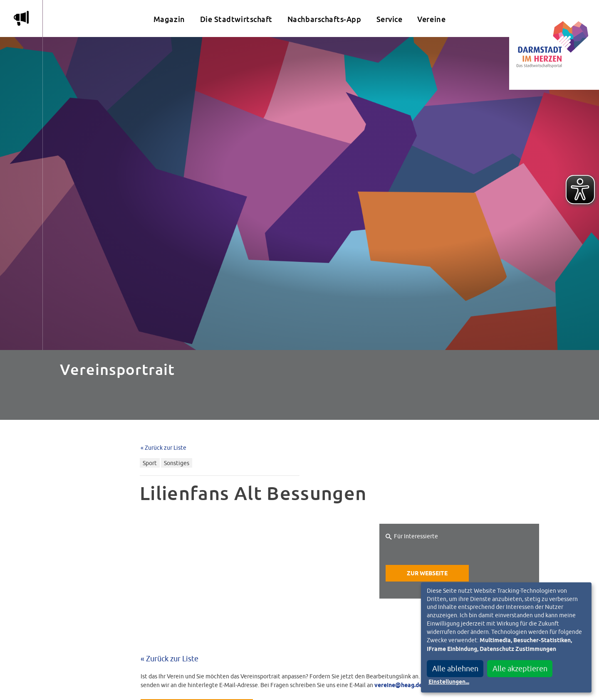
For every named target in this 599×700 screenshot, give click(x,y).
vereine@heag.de (398, 685)
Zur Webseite (427, 574)
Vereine (431, 19)
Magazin (169, 19)
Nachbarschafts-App (324, 19)
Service (390, 19)
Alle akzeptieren (520, 669)
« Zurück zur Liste (163, 447)
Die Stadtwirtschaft (236, 19)
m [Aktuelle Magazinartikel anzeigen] (21, 18)
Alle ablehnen (455, 669)
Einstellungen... (449, 682)
